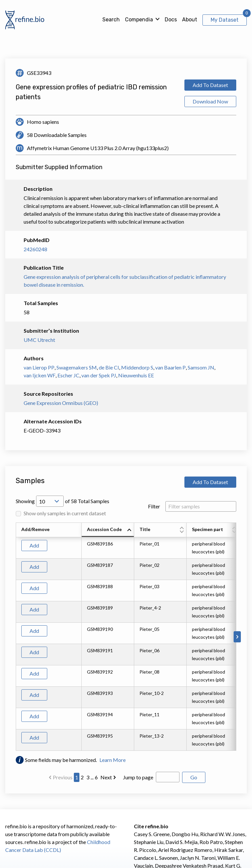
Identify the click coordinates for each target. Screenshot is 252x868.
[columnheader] (108, 530)
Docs (171, 20)
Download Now (210, 101)
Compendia (139, 20)
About (190, 20)
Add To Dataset (210, 85)
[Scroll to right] (237, 637)
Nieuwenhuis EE (136, 375)
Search (111, 20)
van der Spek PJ (99, 375)
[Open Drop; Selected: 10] (50, 501)
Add (34, 545)
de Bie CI (109, 367)
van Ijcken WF (40, 375)
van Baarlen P (170, 367)
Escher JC (68, 375)
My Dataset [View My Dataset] (225, 20)
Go (194, 777)
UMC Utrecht (39, 340)
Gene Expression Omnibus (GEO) (61, 403)
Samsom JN (201, 367)
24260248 (35, 249)
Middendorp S (137, 367)
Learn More (113, 760)
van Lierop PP (39, 367)
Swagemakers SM (77, 367)
